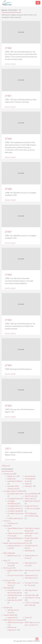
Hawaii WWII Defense (15, 538)
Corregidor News (13, 506)
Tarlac (27, 484)
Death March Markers (15, 481)
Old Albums (11, 523)
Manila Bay (29, 551)
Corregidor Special (14, 511)
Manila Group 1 (13, 556)
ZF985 (8, 320)
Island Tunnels (30, 496)
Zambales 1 (29, 486)
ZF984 (8, 365)
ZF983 (8, 406)
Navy (5, 561)
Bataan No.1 (12, 476)
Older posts (6, 466)
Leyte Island (11, 618)
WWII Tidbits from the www (13, 620)
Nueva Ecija (29, 476)
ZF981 (8, 96)
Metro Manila (8, 553)
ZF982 (8, 48)
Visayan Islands (9, 615)
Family (6, 521)
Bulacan (10, 479)
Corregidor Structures (15, 513)
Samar (27, 618)
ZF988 (8, 189)
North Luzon (8, 568)
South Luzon (8, 580)
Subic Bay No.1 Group (32, 598)
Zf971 (8, 449)
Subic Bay (7, 588)
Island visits (29, 499)
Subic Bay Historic (31, 590)
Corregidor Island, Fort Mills (13, 491)
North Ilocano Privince (32, 570)
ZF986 (8, 275)
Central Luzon (8, 474)
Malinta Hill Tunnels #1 (32, 501)
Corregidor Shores (14, 508)
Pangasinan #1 (30, 575)
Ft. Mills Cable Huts (14, 518)
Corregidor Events (14, 499)
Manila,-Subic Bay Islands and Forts (16, 543)
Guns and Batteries (31, 494)
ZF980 (8, 139)
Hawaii (6, 526)
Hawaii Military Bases (15, 528)
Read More (10, 64)
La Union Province (14, 575)
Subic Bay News (30, 595)
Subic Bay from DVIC (15, 600)
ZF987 (8, 232)
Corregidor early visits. (15, 494)
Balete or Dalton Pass (15, 570)
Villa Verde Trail (30, 578)
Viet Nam (7, 608)
